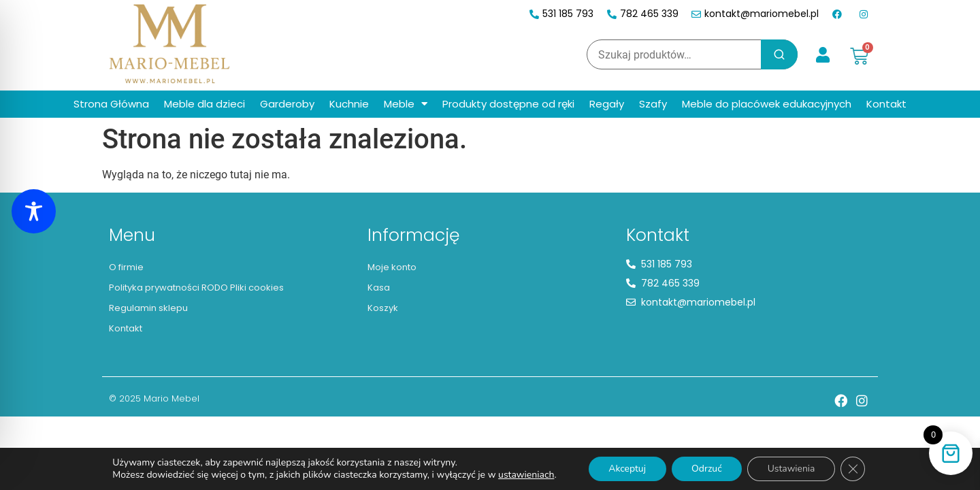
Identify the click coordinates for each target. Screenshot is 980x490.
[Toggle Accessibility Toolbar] (34, 211)
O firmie (126, 267)
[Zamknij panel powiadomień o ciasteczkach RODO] (854, 469)
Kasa (379, 288)
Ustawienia (792, 469)
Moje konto (392, 267)
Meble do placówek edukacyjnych (767, 104)
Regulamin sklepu (148, 308)
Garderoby (287, 104)
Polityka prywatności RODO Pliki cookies (196, 288)
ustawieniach (525, 475)
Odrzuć (707, 469)
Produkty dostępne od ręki (508, 104)
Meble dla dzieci (205, 104)
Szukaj (779, 54)
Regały (607, 104)
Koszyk (383, 308)
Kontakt (886, 104)
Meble (406, 104)
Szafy (653, 104)
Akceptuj (626, 469)
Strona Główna (111, 104)
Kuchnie (349, 104)
